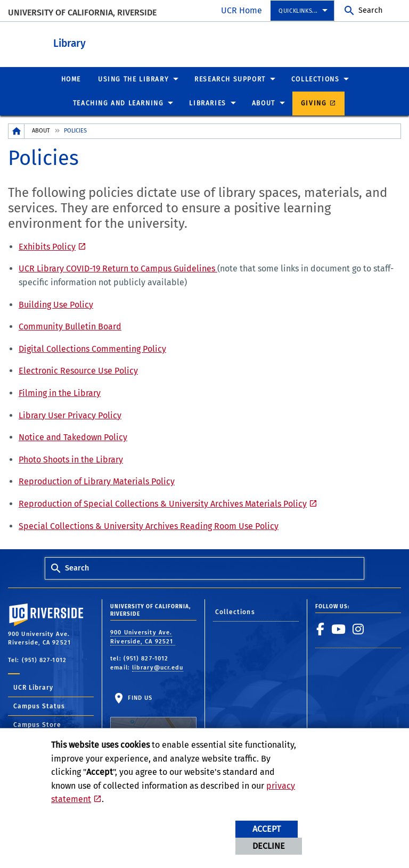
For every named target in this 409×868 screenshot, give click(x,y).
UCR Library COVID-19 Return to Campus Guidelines (118, 268)
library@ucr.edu (158, 667)
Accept (267, 829)
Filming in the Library (60, 392)
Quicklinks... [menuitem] (298, 11)
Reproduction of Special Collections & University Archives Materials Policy (163, 503)
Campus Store (37, 724)
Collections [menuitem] (316, 79)
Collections (235, 611)
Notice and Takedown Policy (73, 437)
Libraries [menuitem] (207, 103)
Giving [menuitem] (314, 103)
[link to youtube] (339, 629)
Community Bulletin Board (70, 326)
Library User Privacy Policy (70, 415)
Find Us (153, 720)
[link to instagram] (358, 629)
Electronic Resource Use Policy (78, 370)
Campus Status (39, 706)
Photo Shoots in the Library (71, 459)
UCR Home (242, 10)
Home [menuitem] (71, 79)
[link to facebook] (321, 629)
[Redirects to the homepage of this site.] (17, 131)
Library (128, 42)
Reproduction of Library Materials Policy (97, 481)
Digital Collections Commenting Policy (92, 348)
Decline (269, 846)
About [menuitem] (264, 103)
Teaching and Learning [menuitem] (118, 103)
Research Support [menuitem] (230, 79)
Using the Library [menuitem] (133, 79)
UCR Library (33, 687)
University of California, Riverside (82, 13)
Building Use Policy (56, 304)
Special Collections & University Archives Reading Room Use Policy (149, 526)
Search (370, 10)
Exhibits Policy (47, 246)
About (41, 130)
